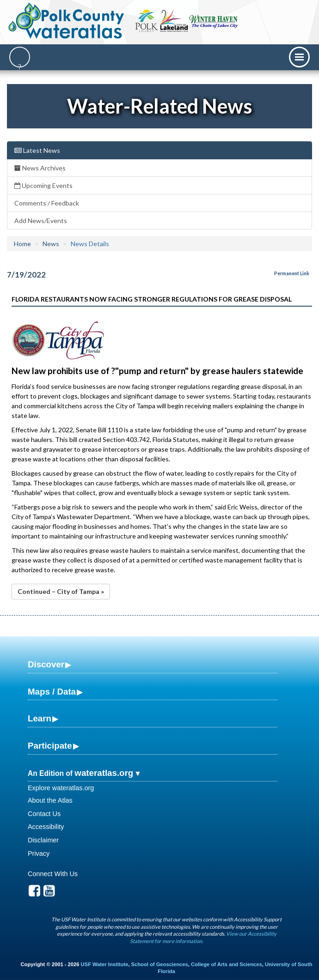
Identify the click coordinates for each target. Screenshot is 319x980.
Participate (50, 746)
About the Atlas (50, 800)
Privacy (39, 853)
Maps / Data (52, 692)
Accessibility (46, 827)
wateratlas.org (104, 773)
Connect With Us (53, 874)
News (51, 244)
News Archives (40, 168)
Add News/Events (41, 221)
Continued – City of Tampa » (61, 591)
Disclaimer (43, 840)
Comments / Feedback (47, 203)
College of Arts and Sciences (227, 964)
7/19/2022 (26, 275)
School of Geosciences (160, 964)
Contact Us (44, 814)
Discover (46, 664)
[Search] (20, 57)
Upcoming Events (43, 185)
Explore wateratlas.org (61, 788)
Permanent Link (292, 273)
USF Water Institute (105, 964)
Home (22, 244)
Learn (40, 718)
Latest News (37, 150)
